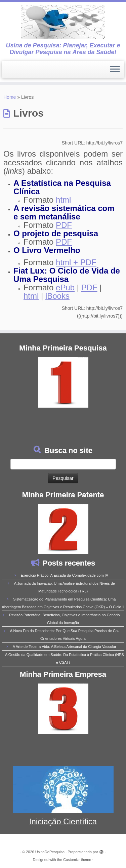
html (31, 296)
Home (10, 97)
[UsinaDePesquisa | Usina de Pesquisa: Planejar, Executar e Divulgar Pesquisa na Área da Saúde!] (63, 22)
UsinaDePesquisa (50, 852)
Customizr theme (77, 860)
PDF (64, 225)
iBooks (57, 296)
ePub (65, 287)
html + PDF (76, 262)
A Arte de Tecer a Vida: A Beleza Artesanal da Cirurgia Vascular (65, 647)
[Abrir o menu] (115, 70)
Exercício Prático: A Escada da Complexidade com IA (65, 575)
